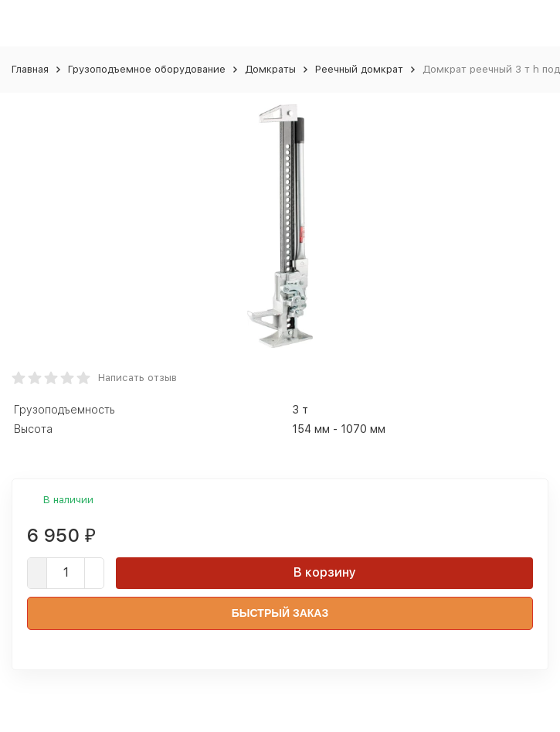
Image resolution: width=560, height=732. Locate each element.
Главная (30, 69)
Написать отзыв (137, 378)
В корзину (325, 572)
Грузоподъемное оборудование (147, 69)
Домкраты (270, 69)
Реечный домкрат (359, 69)
